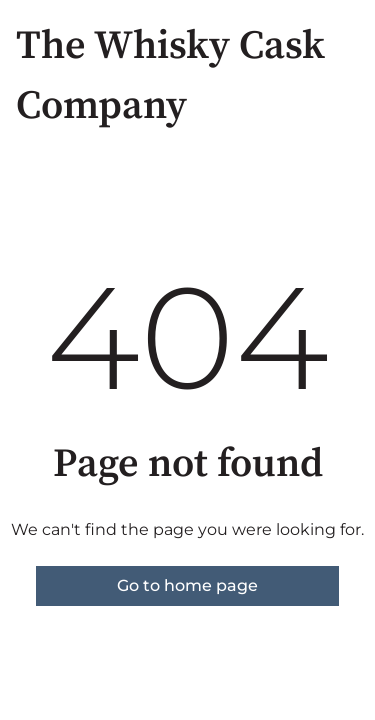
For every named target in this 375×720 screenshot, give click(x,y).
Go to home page (187, 585)
